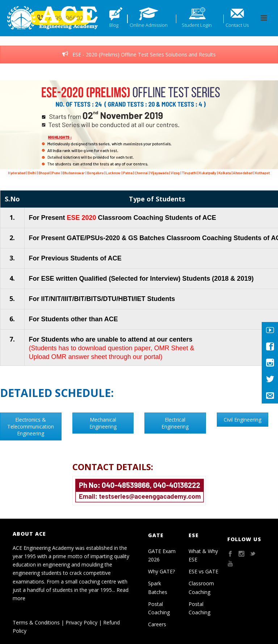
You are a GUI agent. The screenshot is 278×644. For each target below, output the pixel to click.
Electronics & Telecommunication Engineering (31, 426)
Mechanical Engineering (103, 423)
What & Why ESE (203, 555)
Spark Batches (158, 587)
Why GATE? (161, 571)
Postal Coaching (159, 608)
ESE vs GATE (203, 571)
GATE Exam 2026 (162, 555)
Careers (157, 624)
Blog (114, 25)
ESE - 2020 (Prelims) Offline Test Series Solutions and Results (139, 55)
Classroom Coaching (201, 587)
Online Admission (149, 25)
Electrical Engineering (175, 423)
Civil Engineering (243, 420)
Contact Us (237, 25)
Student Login (197, 25)
